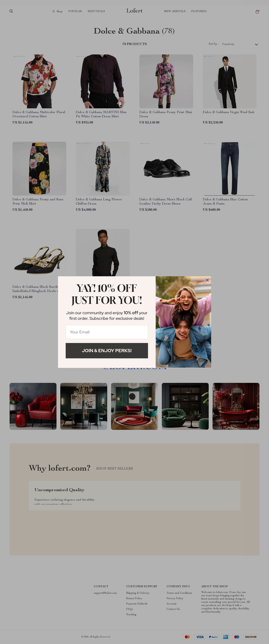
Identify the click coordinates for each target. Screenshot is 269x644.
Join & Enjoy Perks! (107, 351)
